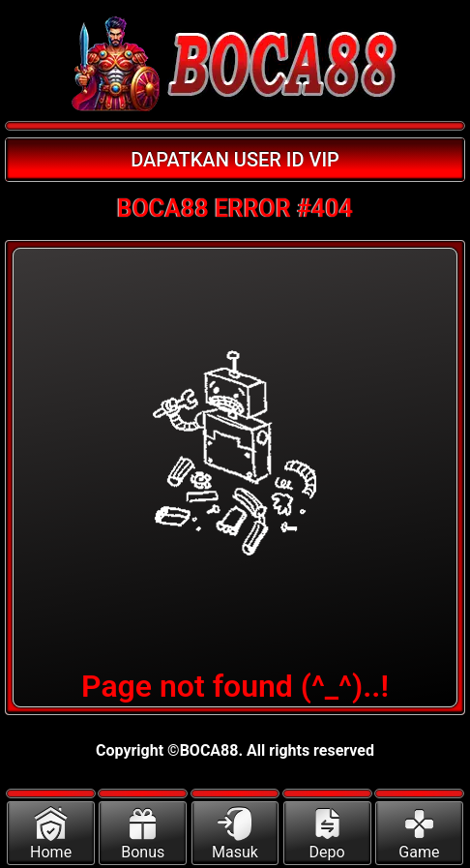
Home (51, 834)
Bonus (143, 834)
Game (419, 834)
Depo (327, 834)
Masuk (235, 834)
